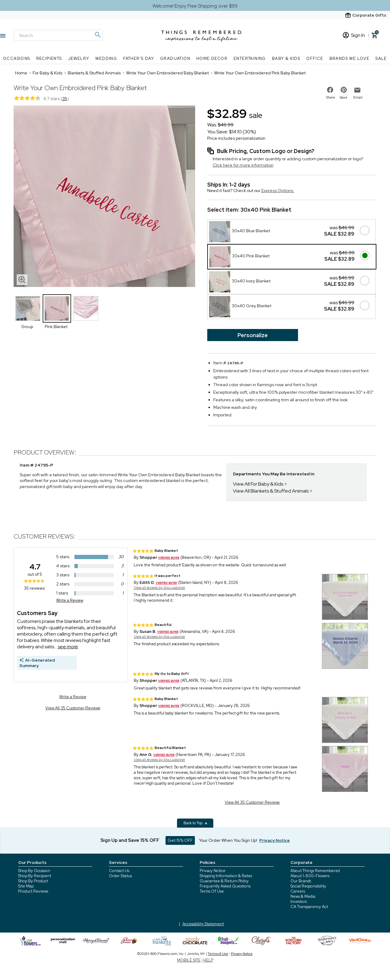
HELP (208, 960)
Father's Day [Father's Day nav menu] (139, 59)
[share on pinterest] (344, 90)
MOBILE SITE (189, 960)
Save (344, 97)
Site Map (26, 886)
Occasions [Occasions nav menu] (17, 59)
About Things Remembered (315, 871)
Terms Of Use (212, 891)
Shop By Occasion (34, 871)
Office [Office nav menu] (315, 59)
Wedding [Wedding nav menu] (106, 59)
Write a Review (70, 600)
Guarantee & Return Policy (224, 881)
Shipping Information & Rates (226, 876)
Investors (299, 902)
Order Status (120, 876)
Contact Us (119, 871)
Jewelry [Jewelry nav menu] (79, 59)
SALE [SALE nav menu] (381, 59)
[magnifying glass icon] (22, 280)
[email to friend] (357, 90)
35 (65, 99)
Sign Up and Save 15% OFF (130, 840)
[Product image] (104, 197)
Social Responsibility (308, 886)
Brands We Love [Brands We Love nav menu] (350, 59)
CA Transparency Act (309, 907)
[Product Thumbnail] (28, 308)
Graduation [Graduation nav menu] (175, 59)
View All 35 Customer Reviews (73, 708)
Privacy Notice (213, 871)
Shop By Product (33, 881)
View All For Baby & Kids (258, 484)
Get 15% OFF (180, 840)
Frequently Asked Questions (225, 886)
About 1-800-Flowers (310, 876)
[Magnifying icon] (97, 35)
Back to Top (196, 823)
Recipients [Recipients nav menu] (49, 59)
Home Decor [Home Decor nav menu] (212, 59)
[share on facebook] (330, 90)
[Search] (58, 35)
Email (358, 97)
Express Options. (278, 190)
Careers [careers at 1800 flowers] (298, 891)
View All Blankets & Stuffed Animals (271, 491)
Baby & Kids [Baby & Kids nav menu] (286, 59)
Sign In (354, 35)
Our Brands (301, 881)
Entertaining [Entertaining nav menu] (250, 59)
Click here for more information (243, 165)
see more (68, 647)
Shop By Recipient (35, 876)
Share (331, 97)
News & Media (303, 896)
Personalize (253, 335)
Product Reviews (33, 891)
